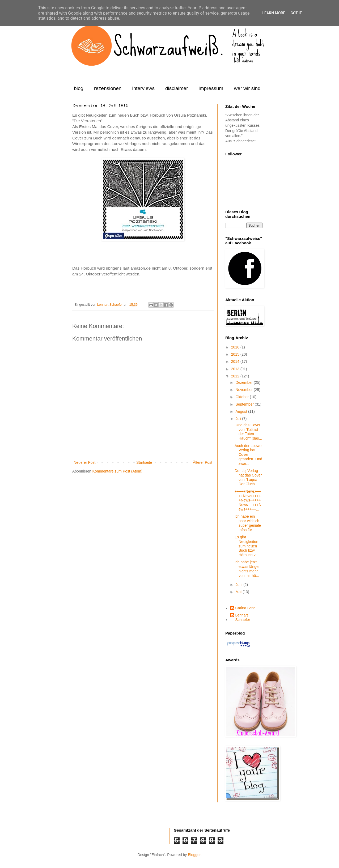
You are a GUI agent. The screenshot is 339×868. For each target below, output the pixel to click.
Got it (296, 13)
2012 (236, 376)
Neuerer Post (84, 462)
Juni (239, 585)
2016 (236, 347)
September (245, 404)
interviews (143, 88)
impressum (211, 88)
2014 (236, 361)
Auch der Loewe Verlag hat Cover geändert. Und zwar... (248, 455)
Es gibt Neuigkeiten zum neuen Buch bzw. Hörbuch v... (246, 546)
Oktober (243, 397)
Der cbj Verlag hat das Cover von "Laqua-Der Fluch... (248, 477)
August (242, 411)
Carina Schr (245, 608)
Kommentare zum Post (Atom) (117, 471)
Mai (239, 592)
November (244, 390)
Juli (239, 419)
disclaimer (177, 88)
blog (79, 88)
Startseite (144, 462)
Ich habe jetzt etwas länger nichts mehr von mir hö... (247, 569)
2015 (236, 354)
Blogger (194, 855)
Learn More (274, 13)
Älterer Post (203, 462)
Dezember (244, 382)
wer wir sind (247, 88)
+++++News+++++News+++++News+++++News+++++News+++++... (248, 500)
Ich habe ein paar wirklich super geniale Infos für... (248, 523)
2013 (236, 369)
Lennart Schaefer (110, 305)
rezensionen (108, 88)
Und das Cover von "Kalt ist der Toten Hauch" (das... (248, 432)
